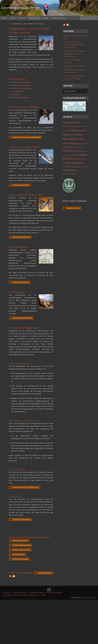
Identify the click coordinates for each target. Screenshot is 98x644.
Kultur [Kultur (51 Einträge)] (70, 147)
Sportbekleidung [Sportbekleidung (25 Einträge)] (69, 167)
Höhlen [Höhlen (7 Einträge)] (64, 147)
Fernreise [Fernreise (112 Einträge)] (79, 139)
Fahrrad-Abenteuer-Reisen (20, 8)
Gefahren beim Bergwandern (22, 85)
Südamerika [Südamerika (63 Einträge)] (69, 170)
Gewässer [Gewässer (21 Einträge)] (79, 144)
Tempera (84, 603)
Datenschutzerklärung (20, 598)
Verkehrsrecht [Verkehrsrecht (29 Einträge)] (69, 174)
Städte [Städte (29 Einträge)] (85, 167)
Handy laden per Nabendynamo (75, 66)
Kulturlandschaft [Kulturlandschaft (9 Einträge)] (78, 147)
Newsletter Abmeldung (54, 598)
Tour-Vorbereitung (18, 91)
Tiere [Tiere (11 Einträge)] (77, 170)
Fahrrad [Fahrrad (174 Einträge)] (68, 139)
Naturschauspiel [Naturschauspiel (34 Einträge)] (79, 151)
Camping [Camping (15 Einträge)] (66, 131)
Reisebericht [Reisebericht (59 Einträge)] (69, 159)
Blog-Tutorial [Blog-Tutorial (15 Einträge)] (76, 126)
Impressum (7, 598)
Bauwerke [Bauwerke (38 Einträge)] (67, 126)
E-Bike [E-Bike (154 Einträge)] (73, 130)
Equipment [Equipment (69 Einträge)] (68, 134)
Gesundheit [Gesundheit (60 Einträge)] (69, 143)
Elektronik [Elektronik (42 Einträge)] (82, 131)
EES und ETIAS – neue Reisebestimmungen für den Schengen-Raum (74, 45)
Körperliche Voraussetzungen (22, 82)
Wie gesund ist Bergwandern (22, 97)
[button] (10, 582)
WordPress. (92, 603)
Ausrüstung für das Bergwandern (23, 88)
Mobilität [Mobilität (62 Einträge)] (67, 151)
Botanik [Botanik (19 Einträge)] (84, 126)
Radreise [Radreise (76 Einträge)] (82, 155)
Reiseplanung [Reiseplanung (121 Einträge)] (75, 163)
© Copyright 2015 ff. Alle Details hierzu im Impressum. (21, 601)
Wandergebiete (17, 94)
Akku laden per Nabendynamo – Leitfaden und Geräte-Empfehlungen (75, 54)
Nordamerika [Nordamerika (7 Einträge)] (66, 155)
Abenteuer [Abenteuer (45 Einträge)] (68, 122)
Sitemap (44, 601)
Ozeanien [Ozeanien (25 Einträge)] (73, 155)
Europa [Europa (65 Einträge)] (79, 135)
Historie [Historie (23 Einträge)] (86, 143)
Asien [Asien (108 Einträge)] (76, 122)
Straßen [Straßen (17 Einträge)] (79, 167)
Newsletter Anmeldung (37, 598)
